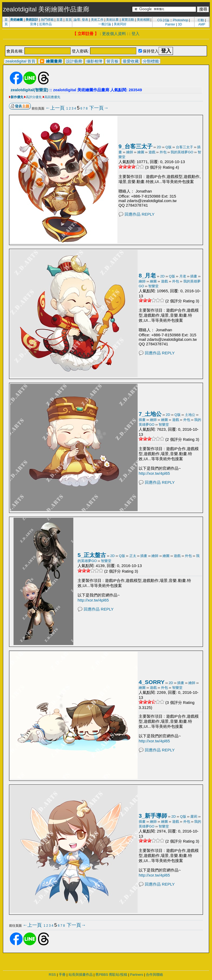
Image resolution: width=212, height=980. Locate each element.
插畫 (194, 276)
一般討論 (105, 24)
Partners (137, 975)
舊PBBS (102, 975)
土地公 (190, 415)
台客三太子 (185, 147)
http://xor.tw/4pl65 (154, 473)
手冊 (62, 975)
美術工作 (97, 20)
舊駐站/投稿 (118, 975)
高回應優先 (52, 97)
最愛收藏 (131, 61)
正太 (133, 556)
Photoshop (181, 20)
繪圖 (141, 152)
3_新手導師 (153, 816)
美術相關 (143, 20)
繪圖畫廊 (54, 61)
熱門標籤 (47, 20)
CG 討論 (163, 20)
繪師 (130, 152)
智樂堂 (153, 286)
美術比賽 (112, 20)
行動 (201, 20)
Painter (170, 24)
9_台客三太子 (135, 146)
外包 (163, 152)
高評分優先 (34, 97)
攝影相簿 (94, 61)
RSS (52, 975)
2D (159, 147)
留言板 (113, 61)
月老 (183, 276)
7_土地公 (150, 414)
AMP (202, 24)
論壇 (77, 20)
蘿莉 (194, 816)
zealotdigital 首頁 (20, 61)
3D (180, 24)
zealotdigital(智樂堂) (29, 90)
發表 (85, 20)
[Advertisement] (106, 43)
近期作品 (45, 24)
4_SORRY (152, 682)
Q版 (169, 147)
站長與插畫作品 (81, 975)
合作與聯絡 (154, 975)
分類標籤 (151, 61)
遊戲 (152, 152)
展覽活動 (128, 20)
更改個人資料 (114, 34)
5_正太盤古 (92, 555)
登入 (135, 34)
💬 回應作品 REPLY (136, 214)
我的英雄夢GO (182, 152)
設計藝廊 (74, 61)
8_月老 (147, 275)
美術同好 (120, 24)
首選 (60, 20)
